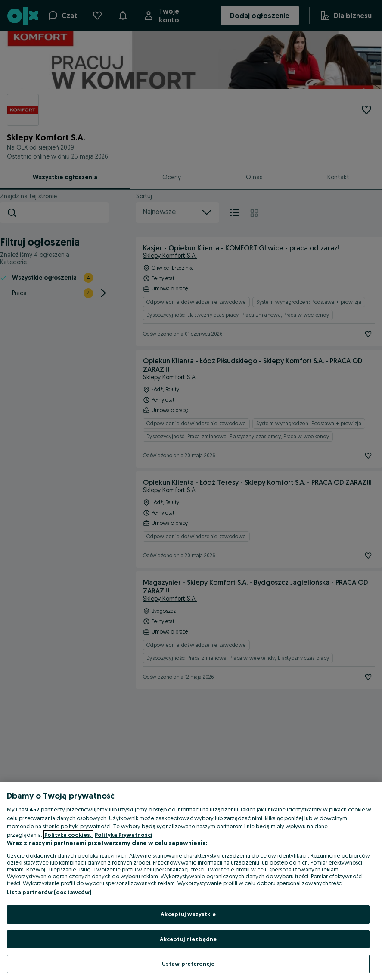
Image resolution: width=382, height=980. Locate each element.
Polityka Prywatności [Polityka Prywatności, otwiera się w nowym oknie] (124, 835)
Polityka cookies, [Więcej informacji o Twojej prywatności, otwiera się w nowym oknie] (68, 835)
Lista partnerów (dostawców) (49, 892)
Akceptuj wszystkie (188, 914)
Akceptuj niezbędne (188, 939)
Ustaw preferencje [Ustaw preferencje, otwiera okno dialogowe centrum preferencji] (188, 964)
